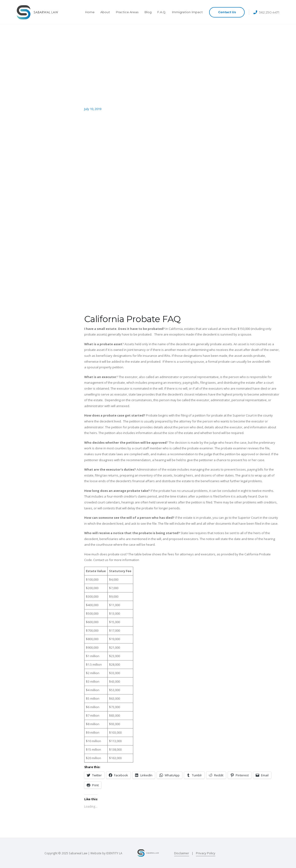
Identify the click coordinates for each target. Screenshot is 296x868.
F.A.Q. (162, 12)
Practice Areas (127, 12)
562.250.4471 (269, 12)
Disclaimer (182, 853)
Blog (148, 12)
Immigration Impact (187, 12)
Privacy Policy (206, 853)
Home (90, 12)
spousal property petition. (105, 367)
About (105, 12)
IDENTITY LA (114, 853)
